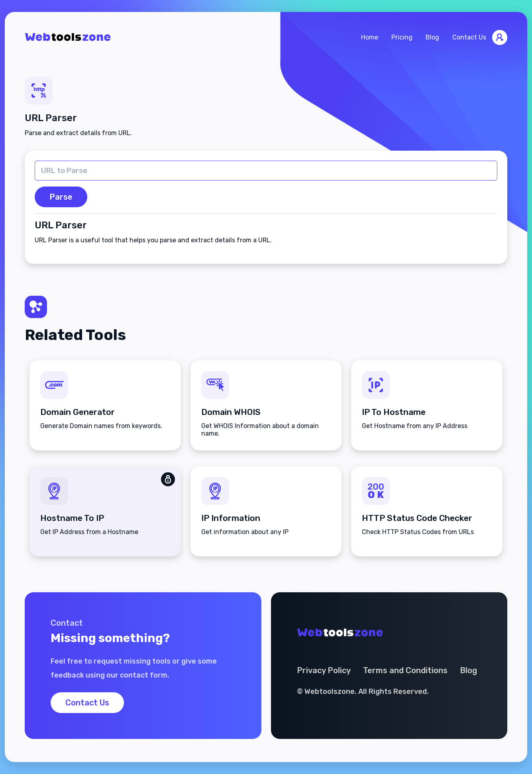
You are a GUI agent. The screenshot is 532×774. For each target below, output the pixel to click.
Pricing (402, 37)
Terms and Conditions (405, 670)
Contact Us (469, 37)
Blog (432, 37)
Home (370, 37)
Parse (61, 197)
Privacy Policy (324, 670)
